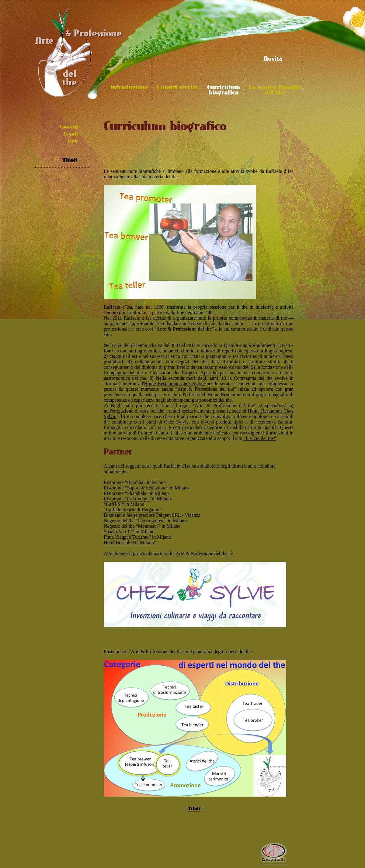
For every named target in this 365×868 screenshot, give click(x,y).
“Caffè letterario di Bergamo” (133, 510)
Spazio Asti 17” (119, 532)
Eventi (71, 134)
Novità (273, 59)
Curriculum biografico (224, 90)
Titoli (70, 161)
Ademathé (238, 367)
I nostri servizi (177, 88)
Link (73, 141)
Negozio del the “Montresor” (132, 526)
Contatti (69, 127)
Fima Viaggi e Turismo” (127, 537)
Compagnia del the (123, 373)
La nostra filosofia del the (275, 90)
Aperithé (209, 373)
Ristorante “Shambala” (126, 493)
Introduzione (129, 88)
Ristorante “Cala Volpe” (127, 499)
